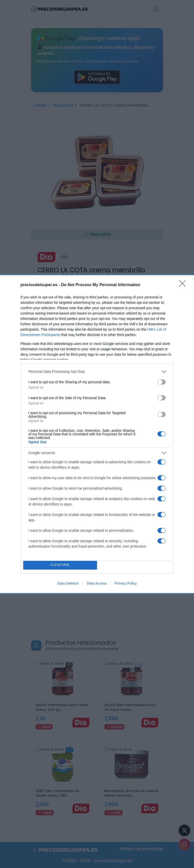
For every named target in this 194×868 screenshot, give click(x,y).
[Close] (184, 285)
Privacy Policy (126, 583)
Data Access (97, 583)
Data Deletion (68, 583)
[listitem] (97, 372)
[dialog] (97, 434)
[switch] (162, 382)
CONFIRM (60, 565)
